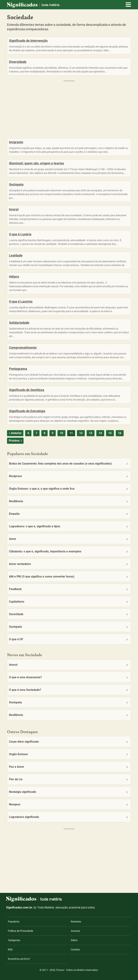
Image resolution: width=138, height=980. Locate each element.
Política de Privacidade (20, 931)
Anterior (15, 433)
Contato (75, 950)
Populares (14, 922)
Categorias (14, 940)
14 (100, 433)
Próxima (16, 441)
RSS (10, 950)
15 (110, 433)
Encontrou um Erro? (19, 959)
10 (61, 433)
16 (120, 433)
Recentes (76, 922)
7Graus (60, 970)
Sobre (74, 940)
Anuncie (75, 931)
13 (91, 433)
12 (81, 433)
